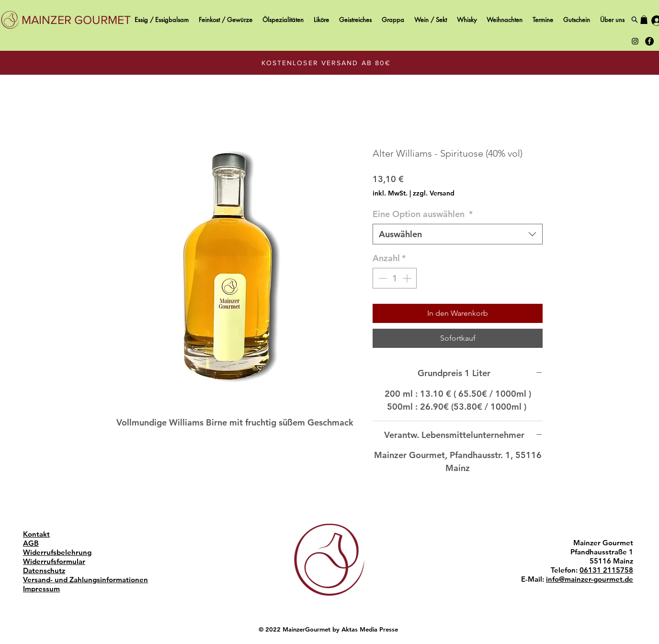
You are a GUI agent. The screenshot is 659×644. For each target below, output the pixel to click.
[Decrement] (381, 278)
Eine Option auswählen (423, 214)
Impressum (41, 589)
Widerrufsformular (54, 561)
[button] (644, 20)
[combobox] (458, 234)
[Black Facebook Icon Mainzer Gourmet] (649, 41)
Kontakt (36, 534)
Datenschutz (44, 570)
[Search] (634, 20)
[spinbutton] (395, 278)
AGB (31, 543)
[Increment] (408, 278)
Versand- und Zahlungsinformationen (85, 580)
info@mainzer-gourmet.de (590, 579)
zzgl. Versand (434, 193)
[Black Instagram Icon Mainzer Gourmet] (635, 41)
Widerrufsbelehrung (57, 552)
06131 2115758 (606, 570)
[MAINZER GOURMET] (76, 20)
